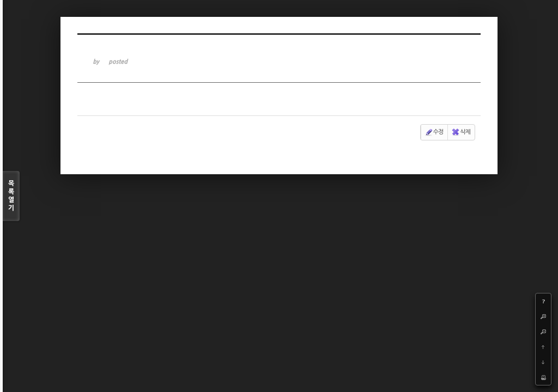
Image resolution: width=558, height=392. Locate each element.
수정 (434, 132)
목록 (11, 196)
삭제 (461, 132)
